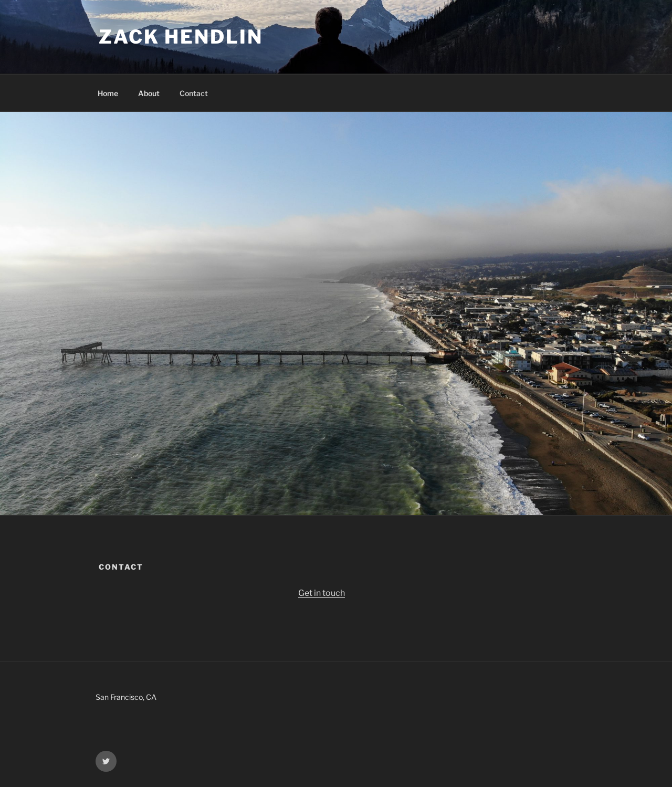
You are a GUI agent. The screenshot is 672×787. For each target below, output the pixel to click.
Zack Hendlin (181, 37)
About (149, 93)
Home (108, 93)
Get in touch (322, 593)
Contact (194, 93)
